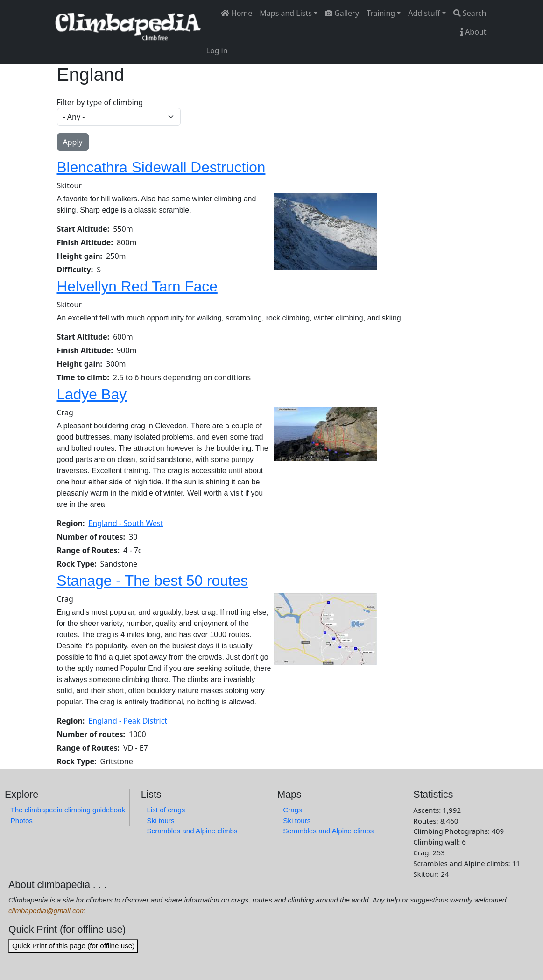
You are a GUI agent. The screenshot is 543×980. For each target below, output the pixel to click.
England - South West (126, 523)
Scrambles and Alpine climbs (192, 831)
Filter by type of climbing (100, 102)
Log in (217, 50)
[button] (325, 231)
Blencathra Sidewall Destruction (161, 167)
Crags (293, 810)
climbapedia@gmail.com (47, 911)
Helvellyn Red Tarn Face (137, 286)
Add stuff (424, 13)
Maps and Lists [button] (286, 13)
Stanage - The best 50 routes (152, 581)
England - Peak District (128, 721)
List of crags (166, 810)
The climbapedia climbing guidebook (68, 810)
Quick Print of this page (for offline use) (73, 946)
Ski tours (160, 820)
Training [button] (381, 13)
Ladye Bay (92, 394)
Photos (22, 820)
